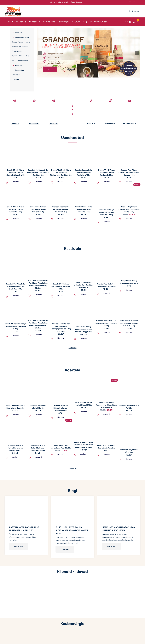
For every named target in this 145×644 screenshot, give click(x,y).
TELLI (50, 69)
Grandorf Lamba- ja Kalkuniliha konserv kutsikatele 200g (106, 212)
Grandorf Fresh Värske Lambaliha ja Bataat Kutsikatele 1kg (84, 209)
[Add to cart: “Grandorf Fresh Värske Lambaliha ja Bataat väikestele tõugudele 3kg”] (15, 181)
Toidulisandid (17, 51)
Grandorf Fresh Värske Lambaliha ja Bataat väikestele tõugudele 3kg (15, 172)
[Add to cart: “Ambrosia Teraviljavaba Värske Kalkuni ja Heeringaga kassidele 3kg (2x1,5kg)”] (61, 338)
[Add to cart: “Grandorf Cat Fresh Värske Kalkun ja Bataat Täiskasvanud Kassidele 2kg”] (61, 181)
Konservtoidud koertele (21, 42)
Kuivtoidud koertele (22, 37)
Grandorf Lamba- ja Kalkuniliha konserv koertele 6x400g (15, 448)
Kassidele (19, 65)
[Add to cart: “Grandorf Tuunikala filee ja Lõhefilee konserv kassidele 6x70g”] (106, 332)
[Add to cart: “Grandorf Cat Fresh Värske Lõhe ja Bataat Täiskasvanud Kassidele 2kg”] (38, 181)
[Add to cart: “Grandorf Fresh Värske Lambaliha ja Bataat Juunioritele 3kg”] (15, 218)
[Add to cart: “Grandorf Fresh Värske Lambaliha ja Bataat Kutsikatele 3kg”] (61, 218)
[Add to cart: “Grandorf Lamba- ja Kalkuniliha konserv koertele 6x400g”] (15, 457)
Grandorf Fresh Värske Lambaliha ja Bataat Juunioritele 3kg (15, 209)
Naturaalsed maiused (20, 46)
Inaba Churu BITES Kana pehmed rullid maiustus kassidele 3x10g (129, 323)
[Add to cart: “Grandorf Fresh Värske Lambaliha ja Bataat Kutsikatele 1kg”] (84, 218)
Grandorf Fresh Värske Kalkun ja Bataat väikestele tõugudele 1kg (129, 172)
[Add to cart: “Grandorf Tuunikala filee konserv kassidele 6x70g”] (106, 293)
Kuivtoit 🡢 (15, 123)
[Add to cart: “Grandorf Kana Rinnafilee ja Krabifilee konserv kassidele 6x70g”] (15, 335)
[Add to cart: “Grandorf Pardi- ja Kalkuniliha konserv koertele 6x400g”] (38, 457)
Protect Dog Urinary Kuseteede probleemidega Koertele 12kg (129, 209)
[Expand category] (13, 33)
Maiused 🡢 (54, 123)
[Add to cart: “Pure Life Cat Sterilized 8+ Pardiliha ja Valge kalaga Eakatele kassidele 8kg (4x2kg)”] (38, 334)
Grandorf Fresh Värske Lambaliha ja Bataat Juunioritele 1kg (38, 209)
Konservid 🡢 (34, 123)
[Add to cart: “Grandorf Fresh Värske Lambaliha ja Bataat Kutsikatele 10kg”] (106, 181)
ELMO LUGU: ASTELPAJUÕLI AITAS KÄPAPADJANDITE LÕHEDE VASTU (72, 530)
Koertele (19, 33)
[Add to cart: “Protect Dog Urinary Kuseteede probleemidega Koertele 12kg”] (129, 218)
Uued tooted (18, 75)
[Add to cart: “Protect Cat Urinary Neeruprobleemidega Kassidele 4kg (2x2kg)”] (84, 338)
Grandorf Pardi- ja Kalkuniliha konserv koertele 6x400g (38, 448)
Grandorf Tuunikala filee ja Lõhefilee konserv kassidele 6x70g (106, 323)
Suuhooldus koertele (20, 60)
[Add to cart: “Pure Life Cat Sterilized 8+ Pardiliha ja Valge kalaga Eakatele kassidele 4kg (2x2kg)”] (38, 294)
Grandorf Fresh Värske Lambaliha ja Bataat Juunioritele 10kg (84, 172)
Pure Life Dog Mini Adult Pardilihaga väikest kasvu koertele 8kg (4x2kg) (84, 445)
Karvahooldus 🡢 (129, 123)
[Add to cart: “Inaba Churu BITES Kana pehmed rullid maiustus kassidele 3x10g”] (129, 332)
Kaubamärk (19, 70)
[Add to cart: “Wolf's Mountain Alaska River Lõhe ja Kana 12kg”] (15, 414)
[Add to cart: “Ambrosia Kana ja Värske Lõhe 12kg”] (129, 459)
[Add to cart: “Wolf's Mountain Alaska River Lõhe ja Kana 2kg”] (106, 454)
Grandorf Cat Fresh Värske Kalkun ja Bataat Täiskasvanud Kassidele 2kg (61, 172)
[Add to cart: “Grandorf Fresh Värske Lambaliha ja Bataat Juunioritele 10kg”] (84, 181)
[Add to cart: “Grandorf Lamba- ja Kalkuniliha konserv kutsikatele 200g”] (106, 221)
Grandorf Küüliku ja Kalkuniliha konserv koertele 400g (61, 408)
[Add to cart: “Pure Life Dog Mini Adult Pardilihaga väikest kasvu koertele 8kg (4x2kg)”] (84, 454)
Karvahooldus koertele (21, 56)
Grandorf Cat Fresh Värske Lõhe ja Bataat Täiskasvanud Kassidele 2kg (38, 172)
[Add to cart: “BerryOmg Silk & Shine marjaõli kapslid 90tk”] (84, 411)
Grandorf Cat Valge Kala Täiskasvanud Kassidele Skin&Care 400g (15, 286)
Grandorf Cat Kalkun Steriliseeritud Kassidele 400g (61, 286)
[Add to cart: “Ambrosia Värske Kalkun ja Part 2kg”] (129, 414)
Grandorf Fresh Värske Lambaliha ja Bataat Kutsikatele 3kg (61, 209)
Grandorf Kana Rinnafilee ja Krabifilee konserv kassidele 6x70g (15, 326)
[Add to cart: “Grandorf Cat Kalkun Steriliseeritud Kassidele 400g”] (61, 295)
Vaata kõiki (72, 348)
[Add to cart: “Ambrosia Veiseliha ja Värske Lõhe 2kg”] (38, 414)
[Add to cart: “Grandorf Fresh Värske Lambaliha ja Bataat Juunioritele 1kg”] (38, 218)
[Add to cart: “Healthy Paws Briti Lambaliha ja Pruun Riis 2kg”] (61, 454)
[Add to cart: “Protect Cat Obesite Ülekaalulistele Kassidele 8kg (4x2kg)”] (84, 294)
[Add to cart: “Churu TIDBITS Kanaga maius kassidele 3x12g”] (129, 290)
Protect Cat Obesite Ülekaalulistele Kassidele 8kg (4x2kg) (84, 285)
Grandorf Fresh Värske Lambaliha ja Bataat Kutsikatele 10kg (106, 172)
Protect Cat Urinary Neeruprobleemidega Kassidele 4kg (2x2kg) (84, 329)
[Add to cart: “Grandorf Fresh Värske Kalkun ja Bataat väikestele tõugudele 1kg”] (129, 181)
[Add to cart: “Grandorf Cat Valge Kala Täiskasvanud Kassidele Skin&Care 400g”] (15, 295)
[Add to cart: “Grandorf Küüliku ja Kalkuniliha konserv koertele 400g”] (61, 417)
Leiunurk (16, 79)
